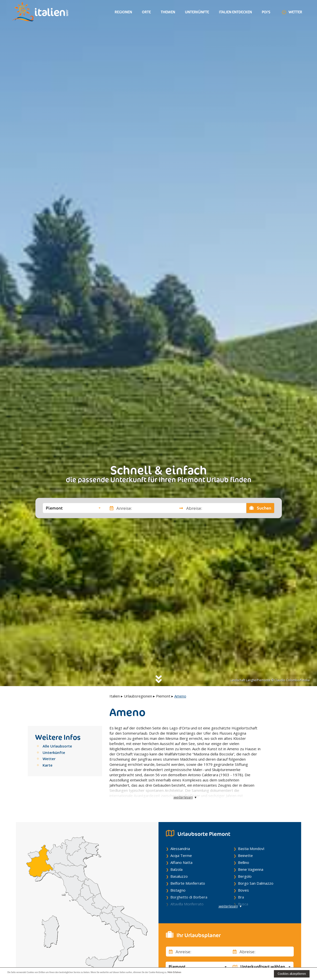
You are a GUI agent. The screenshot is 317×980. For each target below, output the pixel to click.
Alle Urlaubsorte (57, 746)
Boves (243, 890)
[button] (73, 508)
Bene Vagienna (251, 869)
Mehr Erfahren (240, 973)
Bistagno (178, 890)
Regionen (123, 12)
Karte (48, 765)
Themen (168, 12)
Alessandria (180, 849)
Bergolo (245, 876)
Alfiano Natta (181, 862)
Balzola (176, 869)
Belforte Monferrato (188, 883)
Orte (146, 12)
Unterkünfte (197, 12)
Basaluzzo (179, 876)
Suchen (260, 508)
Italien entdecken (235, 12)
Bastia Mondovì (251, 849)
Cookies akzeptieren (292, 974)
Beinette (245, 855)
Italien (115, 696)
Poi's (266, 12)
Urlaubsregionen (138, 696)
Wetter (291, 12)
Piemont (163, 696)
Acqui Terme (181, 855)
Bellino (244, 862)
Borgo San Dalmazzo (256, 883)
